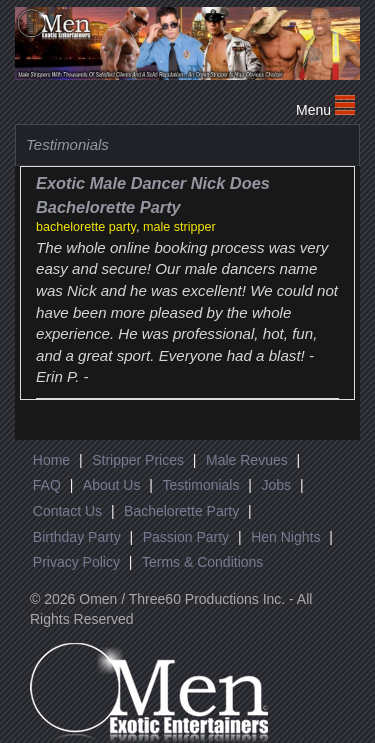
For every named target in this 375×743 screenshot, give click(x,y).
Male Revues (247, 460)
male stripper (179, 227)
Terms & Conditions (202, 562)
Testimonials (200, 485)
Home (51, 460)
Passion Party (186, 537)
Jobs (276, 485)
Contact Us (67, 511)
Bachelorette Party (181, 511)
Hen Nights (285, 537)
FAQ (47, 485)
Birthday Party (77, 537)
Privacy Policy (76, 562)
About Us (112, 485)
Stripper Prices (138, 460)
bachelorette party (86, 227)
